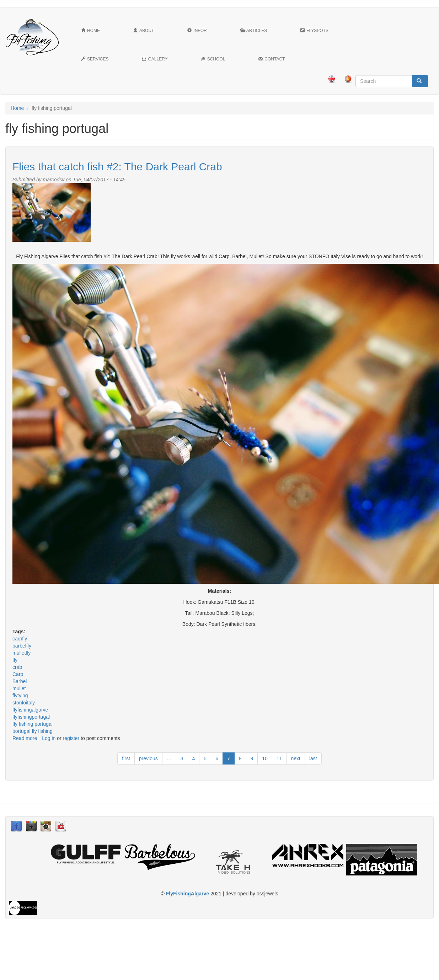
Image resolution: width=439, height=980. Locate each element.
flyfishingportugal (31, 717)
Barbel (20, 681)
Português (348, 79)
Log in (49, 738)
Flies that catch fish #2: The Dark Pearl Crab (117, 167)
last (313, 758)
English (332, 79)
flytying (20, 696)
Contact (272, 59)
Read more (25, 738)
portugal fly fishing (33, 731)
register (71, 738)
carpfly (20, 639)
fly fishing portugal (33, 724)
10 (265, 758)
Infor (197, 31)
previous (148, 758)
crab (17, 667)
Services (95, 59)
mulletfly (22, 653)
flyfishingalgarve (30, 710)
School (213, 59)
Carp (18, 674)
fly (15, 660)
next (295, 758)
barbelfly (22, 646)
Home (90, 31)
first (126, 758)
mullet (19, 688)
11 (279, 758)
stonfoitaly (24, 703)
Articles (254, 31)
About (144, 31)
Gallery (155, 59)
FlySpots (314, 31)
